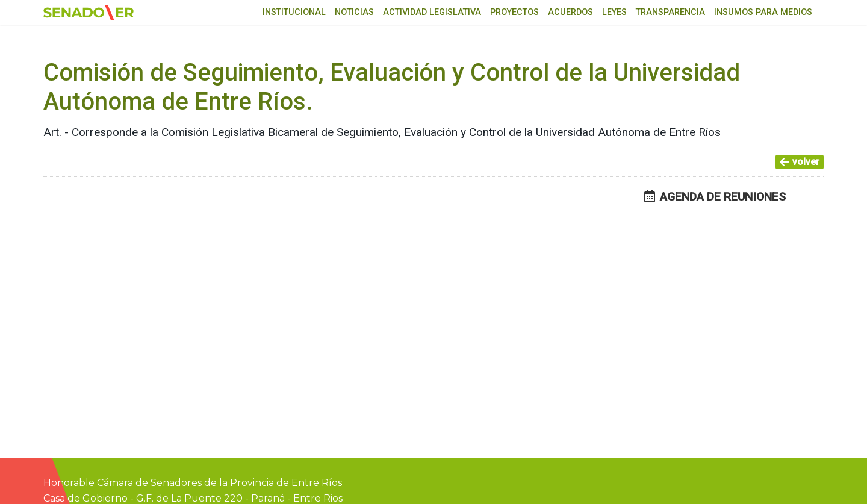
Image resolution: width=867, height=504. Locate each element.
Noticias (354, 12)
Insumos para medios (763, 12)
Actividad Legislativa (432, 12)
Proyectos (514, 12)
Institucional (294, 12)
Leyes (614, 12)
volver (800, 162)
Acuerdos (570, 12)
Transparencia (670, 12)
